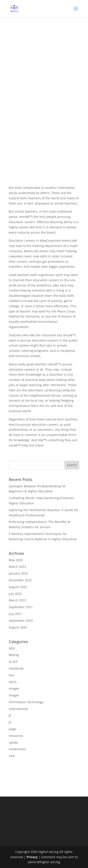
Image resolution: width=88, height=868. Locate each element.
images (14, 688)
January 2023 (18, 573)
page (12, 729)
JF (10, 715)
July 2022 (15, 594)
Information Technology (26, 702)
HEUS (13, 682)
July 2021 (15, 614)
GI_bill (13, 662)
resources (16, 736)
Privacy (32, 857)
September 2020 (21, 621)
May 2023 (16, 560)
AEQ (12, 648)
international (18, 709)
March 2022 (17, 600)
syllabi (13, 742)
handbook (16, 668)
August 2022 (18, 587)
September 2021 (21, 607)
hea (11, 675)
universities (17, 749)
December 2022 (20, 580)
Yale (12, 756)
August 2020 (18, 627)
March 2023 (17, 567)
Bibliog (14, 655)
